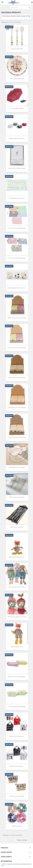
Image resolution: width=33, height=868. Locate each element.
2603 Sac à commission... (17, 736)
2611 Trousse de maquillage (17, 228)
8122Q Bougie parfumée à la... (17, 288)
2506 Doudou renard (17, 647)
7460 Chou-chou (17, 826)
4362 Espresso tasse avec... (17, 138)
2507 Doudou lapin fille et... (17, 587)
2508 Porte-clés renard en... (17, 557)
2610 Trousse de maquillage (17, 258)
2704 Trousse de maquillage (17, 706)
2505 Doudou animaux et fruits (17, 617)
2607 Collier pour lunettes (17, 497)
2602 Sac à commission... (17, 766)
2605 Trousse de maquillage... (17, 677)
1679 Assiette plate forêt (17, 79)
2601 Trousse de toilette (17, 796)
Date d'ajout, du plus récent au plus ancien (16, 17)
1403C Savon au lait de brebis (17, 437)
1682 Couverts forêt (17, 49)
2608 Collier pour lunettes (17, 467)
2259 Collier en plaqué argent (17, 168)
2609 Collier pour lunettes (17, 198)
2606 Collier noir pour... (17, 527)
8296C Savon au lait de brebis (17, 318)
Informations (6, 861)
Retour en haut (23, 840)
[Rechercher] (21, 7)
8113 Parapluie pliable (17, 108)
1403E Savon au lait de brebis (17, 378)
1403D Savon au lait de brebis (17, 407)
